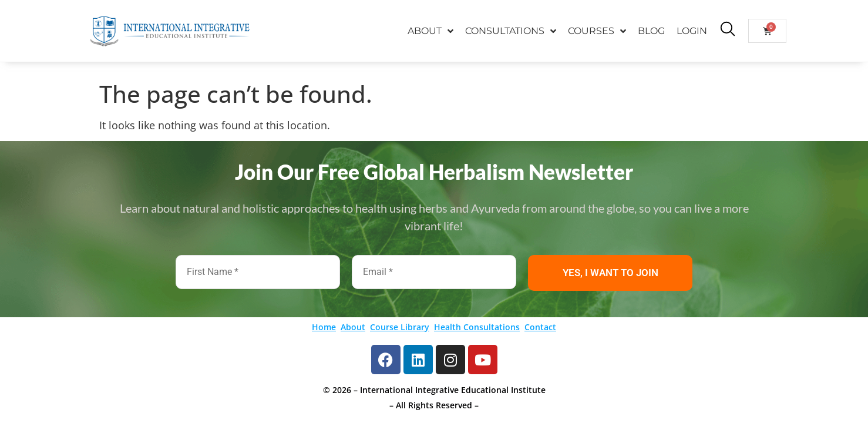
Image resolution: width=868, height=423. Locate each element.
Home (324, 327)
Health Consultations (477, 327)
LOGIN (692, 31)
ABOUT (430, 31)
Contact (540, 327)
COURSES (597, 31)
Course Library (400, 327)
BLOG (651, 31)
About (353, 327)
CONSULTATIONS (511, 31)
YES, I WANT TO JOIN (610, 273)
